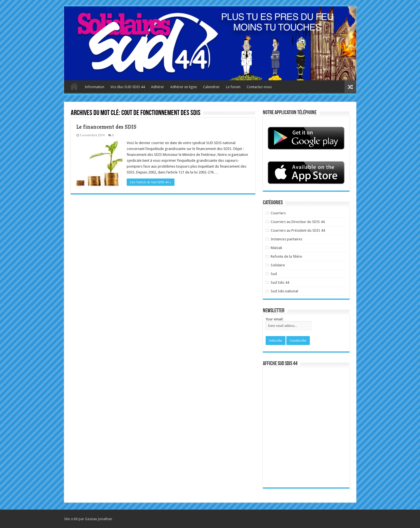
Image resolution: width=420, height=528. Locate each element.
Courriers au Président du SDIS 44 (298, 230)
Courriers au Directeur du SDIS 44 (298, 222)
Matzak (276, 248)
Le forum (233, 87)
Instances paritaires (286, 239)
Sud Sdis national (284, 291)
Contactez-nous (259, 87)
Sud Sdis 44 (280, 282)
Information (95, 87)
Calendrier (211, 87)
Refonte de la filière (286, 256)
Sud (274, 274)
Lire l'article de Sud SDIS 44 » (151, 182)
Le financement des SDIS (106, 127)
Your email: (274, 319)
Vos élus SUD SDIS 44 (128, 87)
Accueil (74, 86)
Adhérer (158, 87)
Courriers (278, 213)
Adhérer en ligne (184, 87)
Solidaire (278, 265)
